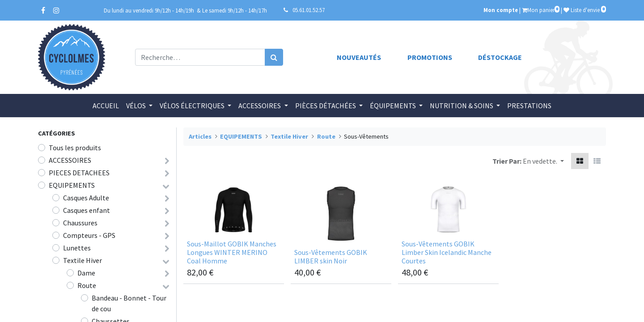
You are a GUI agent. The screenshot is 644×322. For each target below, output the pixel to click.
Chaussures (80, 223)
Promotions (430, 57)
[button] (543, 161)
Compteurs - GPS (89, 235)
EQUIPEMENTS (72, 185)
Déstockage (500, 57)
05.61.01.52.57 (309, 10)
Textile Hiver (83, 260)
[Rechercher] (274, 57)
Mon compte (501, 10)
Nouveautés (359, 57)
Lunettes (77, 248)
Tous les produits (75, 148)
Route (87, 285)
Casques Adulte (86, 198)
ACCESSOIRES (70, 160)
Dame (86, 273)
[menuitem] (106, 106)
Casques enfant (87, 210)
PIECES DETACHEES (79, 173)
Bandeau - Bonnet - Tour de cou (129, 303)
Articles (200, 136)
